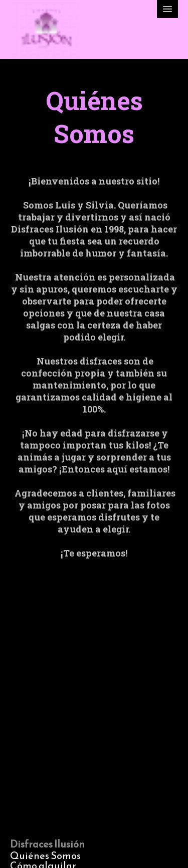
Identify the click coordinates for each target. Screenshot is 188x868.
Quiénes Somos (45, 855)
